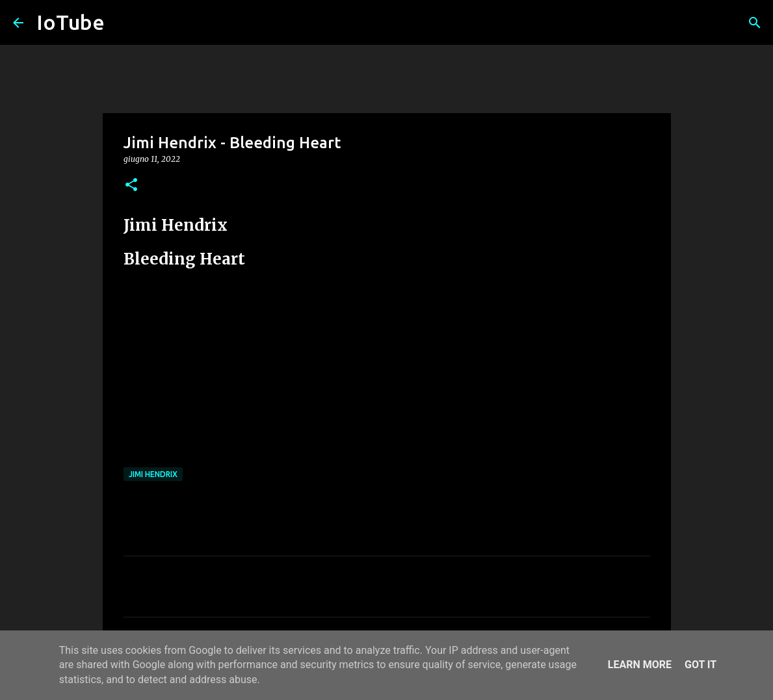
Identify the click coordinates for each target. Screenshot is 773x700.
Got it (701, 665)
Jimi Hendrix (153, 474)
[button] (131, 186)
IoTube (71, 22)
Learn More (640, 665)
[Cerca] (755, 23)
